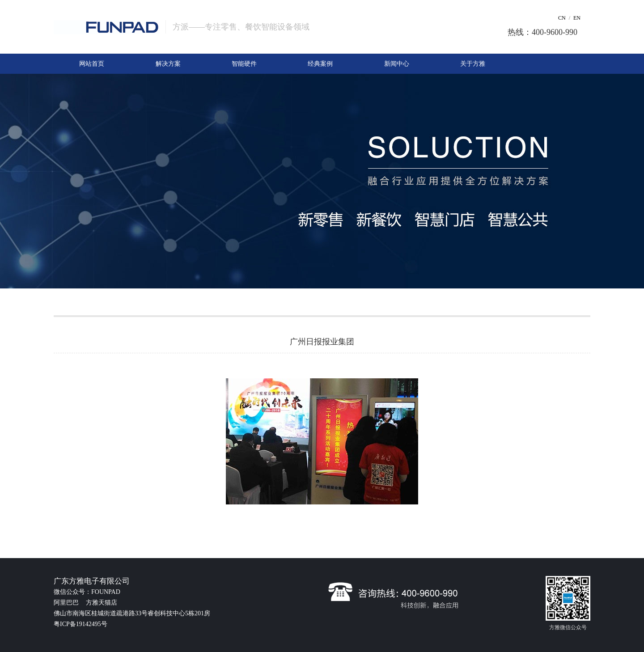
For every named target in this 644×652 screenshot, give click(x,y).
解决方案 (168, 64)
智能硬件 (244, 64)
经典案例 (320, 64)
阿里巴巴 (67, 603)
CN (562, 18)
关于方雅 (473, 64)
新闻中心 (397, 64)
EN (577, 18)
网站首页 (92, 64)
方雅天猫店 (102, 603)
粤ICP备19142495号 (80, 624)
